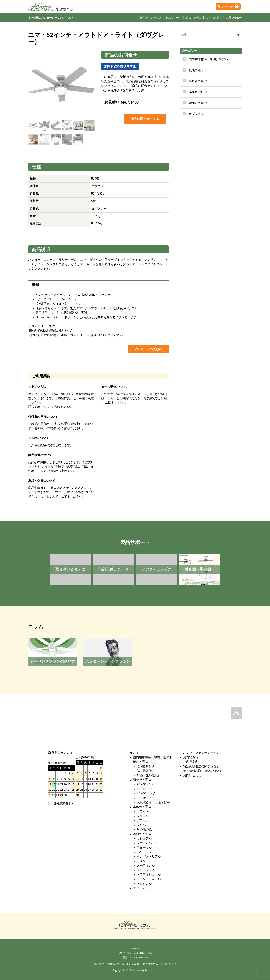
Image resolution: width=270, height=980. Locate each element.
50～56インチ (146, 793)
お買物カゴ (191, 757)
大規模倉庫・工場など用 (153, 802)
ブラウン (143, 820)
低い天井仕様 (146, 771)
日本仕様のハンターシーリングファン (50, 18)
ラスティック (146, 870)
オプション (196, 114)
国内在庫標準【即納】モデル (208, 59)
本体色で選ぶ (142, 807)
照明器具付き (146, 766)
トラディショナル (149, 875)
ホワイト (143, 811)
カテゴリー (189, 51)
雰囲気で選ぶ (142, 834)
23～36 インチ (146, 784)
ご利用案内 (191, 762)
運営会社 (99, 964)
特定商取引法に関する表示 (201, 766)
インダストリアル (149, 856)
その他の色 (144, 829)
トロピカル (144, 884)
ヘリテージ (144, 852)
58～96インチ (146, 798)
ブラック (143, 816)
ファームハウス (147, 843)
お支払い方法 (37, 387)
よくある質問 (214, 18)
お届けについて (39, 438)
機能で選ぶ (140, 762)
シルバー (143, 825)
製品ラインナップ (151, 18)
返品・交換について (42, 481)
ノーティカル (146, 866)
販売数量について (40, 455)
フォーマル (144, 847)
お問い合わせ (234, 18)
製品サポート (173, 18)
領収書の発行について (43, 417)
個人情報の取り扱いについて (203, 771)
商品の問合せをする (145, 119)
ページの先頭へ (148, 349)
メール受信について (115, 387)
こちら (45, 407)
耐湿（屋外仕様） (149, 775)
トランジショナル (149, 879)
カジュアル (144, 838)
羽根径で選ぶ (142, 780)
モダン (141, 861)
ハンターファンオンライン (201, 753)
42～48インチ (146, 789)
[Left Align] (238, 35)
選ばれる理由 (194, 18)
